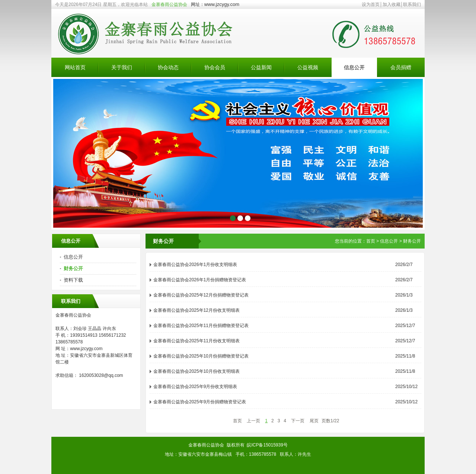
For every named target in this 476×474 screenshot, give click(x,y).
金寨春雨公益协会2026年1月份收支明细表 (195, 265)
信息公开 (354, 67)
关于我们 (122, 67)
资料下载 (73, 280)
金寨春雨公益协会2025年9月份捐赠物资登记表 (200, 402)
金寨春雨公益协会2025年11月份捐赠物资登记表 (201, 326)
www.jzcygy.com (222, 4)
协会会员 (215, 67)
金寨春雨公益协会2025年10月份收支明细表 (197, 371)
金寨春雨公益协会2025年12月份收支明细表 (197, 310)
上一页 (253, 421)
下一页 (298, 421)
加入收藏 (392, 4)
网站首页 (75, 67)
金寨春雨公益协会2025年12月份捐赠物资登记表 (201, 295)
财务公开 (73, 268)
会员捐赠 (401, 67)
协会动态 (168, 67)
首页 (371, 241)
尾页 (314, 421)
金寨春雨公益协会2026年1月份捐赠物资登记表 (200, 280)
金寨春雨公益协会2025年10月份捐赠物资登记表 (201, 356)
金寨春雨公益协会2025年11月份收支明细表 (197, 341)
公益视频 (308, 67)
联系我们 (412, 4)
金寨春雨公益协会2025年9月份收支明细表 (195, 387)
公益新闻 (261, 67)
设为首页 (371, 4)
